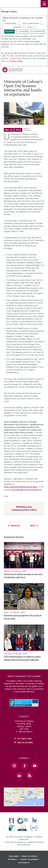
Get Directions (24, 739)
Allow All (11, 31)
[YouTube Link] (35, 766)
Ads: (30, 27)
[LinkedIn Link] (19, 775)
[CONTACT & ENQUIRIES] (30, 859)
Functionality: (10, 23)
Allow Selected (39, 31)
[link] (11, 821)
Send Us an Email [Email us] (25, 743)
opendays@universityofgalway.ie (27, 490)
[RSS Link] (30, 775)
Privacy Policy (16, 61)
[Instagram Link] (14, 766)
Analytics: (17, 27)
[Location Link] (24, 804)
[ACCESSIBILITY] (24, 863)
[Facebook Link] (24, 766)
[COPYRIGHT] (14, 859)
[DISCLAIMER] (15, 856)
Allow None (24, 31)
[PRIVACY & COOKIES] (30, 856)
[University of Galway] (13, 70)
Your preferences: (31, 23)
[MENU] (44, 4)
